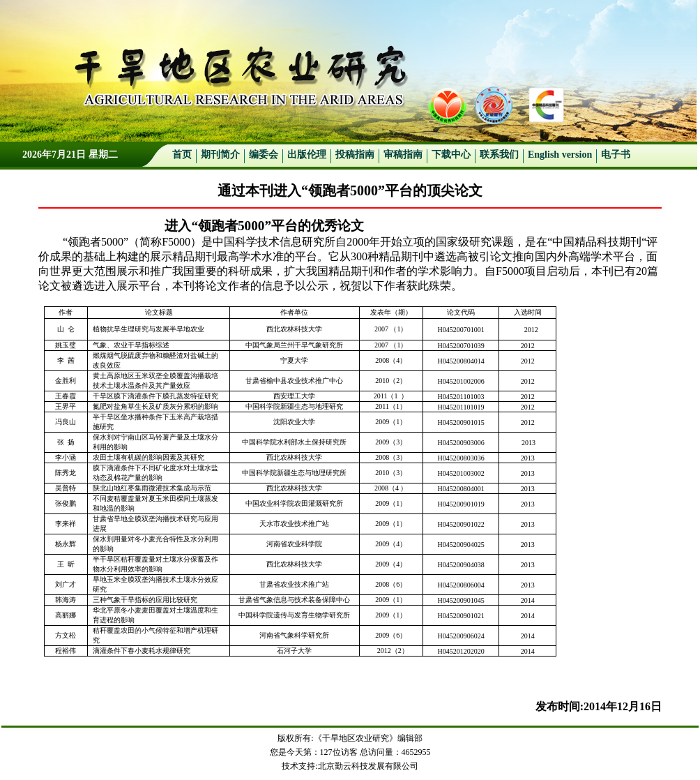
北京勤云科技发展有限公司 (368, 766)
